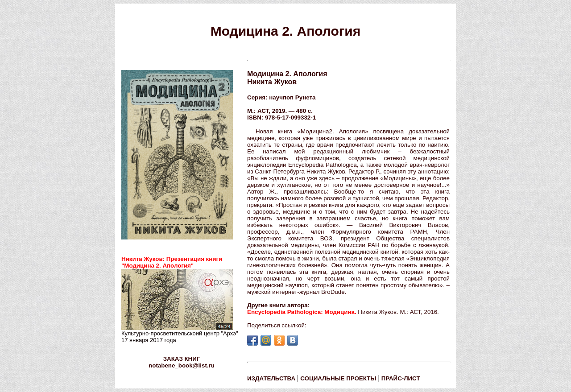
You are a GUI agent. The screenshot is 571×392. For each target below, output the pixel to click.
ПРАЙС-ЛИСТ (401, 378)
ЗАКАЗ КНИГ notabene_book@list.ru (182, 362)
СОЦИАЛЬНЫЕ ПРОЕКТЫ (338, 378)
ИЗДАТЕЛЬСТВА (271, 378)
